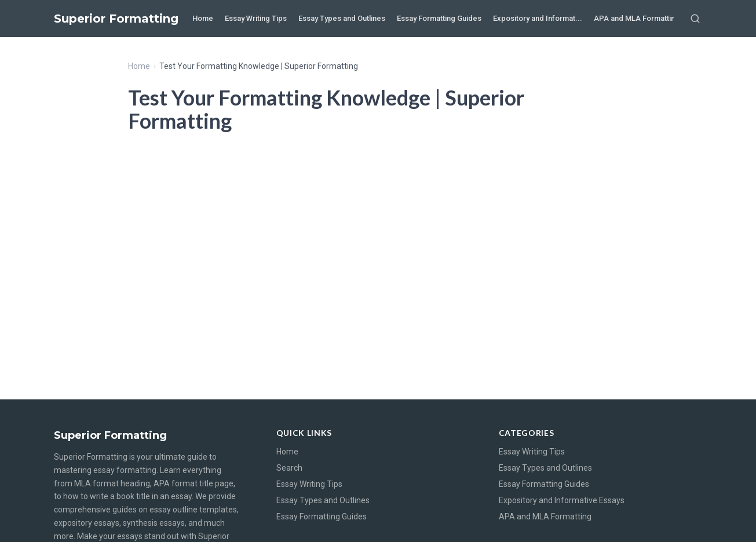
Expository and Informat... (538, 18)
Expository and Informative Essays (562, 500)
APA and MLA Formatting (637, 18)
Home (203, 18)
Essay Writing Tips (256, 18)
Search (289, 468)
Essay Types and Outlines (342, 18)
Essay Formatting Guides (439, 18)
